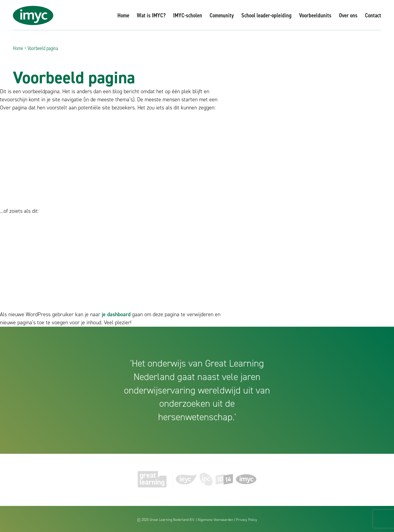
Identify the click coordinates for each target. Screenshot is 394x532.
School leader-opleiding (266, 15)
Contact (373, 15)
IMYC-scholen (188, 15)
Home (123, 15)
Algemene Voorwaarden (215, 520)
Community (222, 15)
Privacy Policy (247, 520)
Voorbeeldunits (315, 15)
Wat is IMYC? (151, 15)
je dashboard (116, 314)
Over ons (348, 15)
